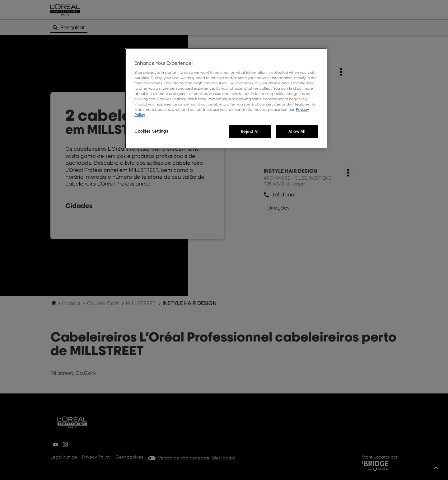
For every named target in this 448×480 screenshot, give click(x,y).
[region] (226, 99)
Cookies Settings (151, 131)
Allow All (297, 132)
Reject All (250, 132)
